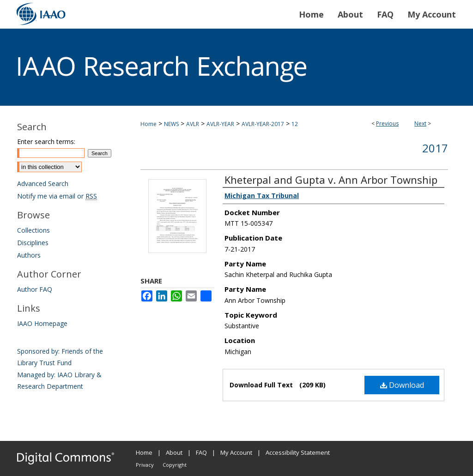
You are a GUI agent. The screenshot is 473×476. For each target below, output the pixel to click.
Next (420, 124)
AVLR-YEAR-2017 (263, 124)
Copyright (175, 465)
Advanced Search (43, 184)
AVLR (193, 124)
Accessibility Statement (298, 452)
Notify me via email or (57, 196)
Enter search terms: (46, 142)
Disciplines (33, 243)
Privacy (145, 465)
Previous (387, 124)
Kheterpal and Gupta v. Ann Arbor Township (331, 180)
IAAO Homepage (42, 323)
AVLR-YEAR (220, 124)
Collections (33, 230)
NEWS (171, 124)
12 (295, 124)
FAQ (201, 452)
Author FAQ (35, 289)
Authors (29, 255)
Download (402, 385)
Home (149, 124)
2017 (435, 148)
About (174, 452)
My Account (236, 452)
